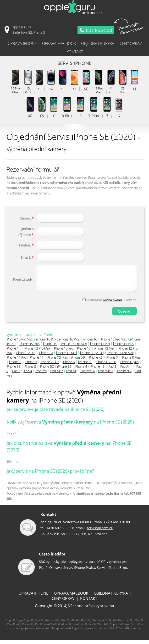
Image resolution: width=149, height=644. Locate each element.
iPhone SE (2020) (92, 357)
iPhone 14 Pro (100, 348)
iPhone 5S (64, 371)
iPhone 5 (30, 371)
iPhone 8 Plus (131, 362)
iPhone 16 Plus (69, 343)
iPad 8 (112, 371)
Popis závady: (23, 281)
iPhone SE (14, 371)
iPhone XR (78, 362)
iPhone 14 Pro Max (74, 348)
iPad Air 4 (126, 371)
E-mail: (26, 257)
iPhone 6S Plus (106, 366)
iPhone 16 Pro (46, 343)
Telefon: (25, 245)
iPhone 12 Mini (66, 357)
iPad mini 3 (106, 375)
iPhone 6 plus (129, 366)
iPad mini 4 (87, 375)
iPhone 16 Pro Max (20, 343)
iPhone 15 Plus (29, 348)
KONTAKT (89, 603)
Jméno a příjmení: (26, 232)
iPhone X (112, 362)
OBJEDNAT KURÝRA (111, 597)
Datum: (25, 218)
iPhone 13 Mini (104, 353)
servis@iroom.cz (100, 532)
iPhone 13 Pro (63, 353)
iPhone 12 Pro (26, 357)
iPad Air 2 (56, 375)
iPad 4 (28, 375)
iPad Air (71, 375)
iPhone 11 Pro (16, 362)
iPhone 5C (47, 371)
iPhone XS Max (57, 362)
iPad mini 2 (124, 375)
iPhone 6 (69, 366)
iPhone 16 (90, 343)
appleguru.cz (77, 566)
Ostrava (55, 572)
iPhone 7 (31, 366)
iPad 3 (16, 375)
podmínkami (112, 304)
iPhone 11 (36, 362)
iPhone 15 (50, 348)
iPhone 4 (81, 371)
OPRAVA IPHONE (33, 597)
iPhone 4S (97, 371)
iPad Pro (41, 375)
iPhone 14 (14, 353)
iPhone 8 (15, 366)
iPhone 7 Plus (50, 366)
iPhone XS (96, 362)
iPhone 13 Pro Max (37, 353)
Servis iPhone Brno (112, 572)
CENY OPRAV (63, 603)
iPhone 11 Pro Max (121, 357)
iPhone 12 (46, 357)
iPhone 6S (85, 366)
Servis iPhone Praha (79, 572)
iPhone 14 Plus (123, 348)
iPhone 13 (84, 353)
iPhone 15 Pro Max (114, 343)
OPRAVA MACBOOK (71, 597)
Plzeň (43, 572)
